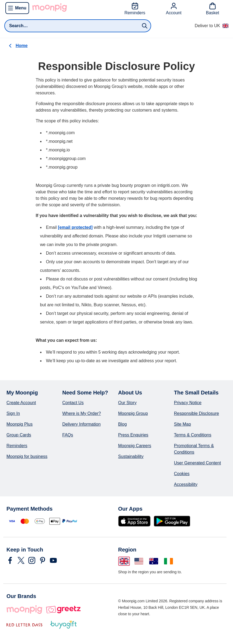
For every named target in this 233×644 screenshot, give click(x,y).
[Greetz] (63, 610)
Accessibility (186, 484)
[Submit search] (145, 26)
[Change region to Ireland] (168, 561)
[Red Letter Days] (24, 625)
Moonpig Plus (20, 424)
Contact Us (73, 403)
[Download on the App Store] (134, 521)
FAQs (68, 435)
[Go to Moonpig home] (50, 8)
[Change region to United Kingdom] (124, 561)
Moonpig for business (27, 456)
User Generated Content (197, 463)
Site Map (182, 424)
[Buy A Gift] (63, 625)
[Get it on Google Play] (172, 521)
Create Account (21, 403)
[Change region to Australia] (154, 561)
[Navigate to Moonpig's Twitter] (21, 560)
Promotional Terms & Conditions (194, 449)
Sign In (13, 413)
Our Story (127, 403)
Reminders (17, 446)
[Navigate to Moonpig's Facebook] (10, 560)
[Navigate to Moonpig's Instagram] (32, 560)
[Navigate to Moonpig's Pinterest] (43, 560)
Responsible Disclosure (197, 413)
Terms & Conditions (193, 435)
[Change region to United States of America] (139, 561)
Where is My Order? (81, 413)
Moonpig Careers (135, 446)
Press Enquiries (133, 435)
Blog (123, 424)
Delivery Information (81, 424)
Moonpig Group (133, 413)
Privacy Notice (188, 403)
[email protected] (75, 227)
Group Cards (19, 435)
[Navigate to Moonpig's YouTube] (53, 560)
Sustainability (131, 456)
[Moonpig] (24, 610)
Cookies (182, 474)
